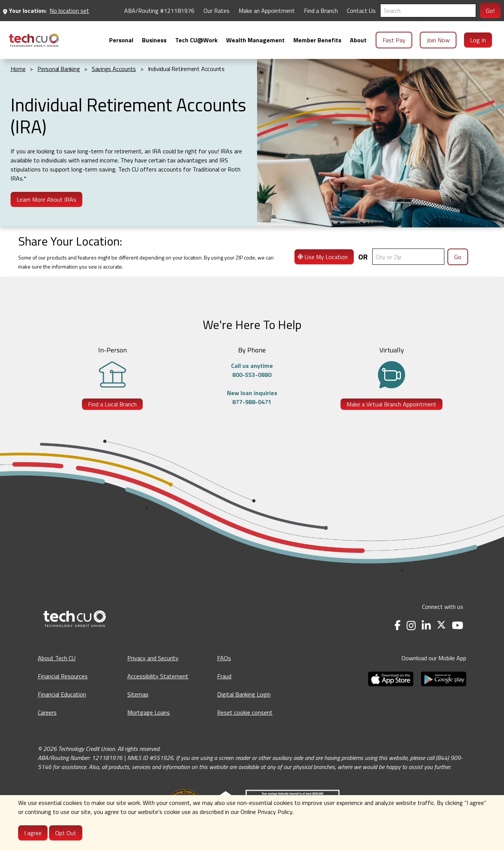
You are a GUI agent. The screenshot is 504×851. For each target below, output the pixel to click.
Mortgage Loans (149, 712)
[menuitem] (34, 40)
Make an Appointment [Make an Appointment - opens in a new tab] (267, 11)
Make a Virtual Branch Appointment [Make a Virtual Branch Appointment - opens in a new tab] (391, 404)
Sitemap (138, 694)
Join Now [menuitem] (438, 40)
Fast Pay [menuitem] (394, 40)
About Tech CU (57, 658)
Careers (47, 712)
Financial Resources (63, 676)
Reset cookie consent (245, 712)
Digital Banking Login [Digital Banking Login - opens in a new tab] (244, 694)
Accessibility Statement (158, 676)
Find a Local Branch (112, 404)
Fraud (224, 676)
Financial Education (62, 694)
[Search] (428, 11)
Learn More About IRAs (46, 199)
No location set (69, 11)
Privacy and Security (153, 658)
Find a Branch (321, 11)
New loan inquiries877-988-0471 (252, 397)
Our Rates (217, 11)
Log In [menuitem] (478, 40)
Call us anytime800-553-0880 (252, 370)
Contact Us (361, 11)
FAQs (224, 658)
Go (458, 257)
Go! (490, 11)
